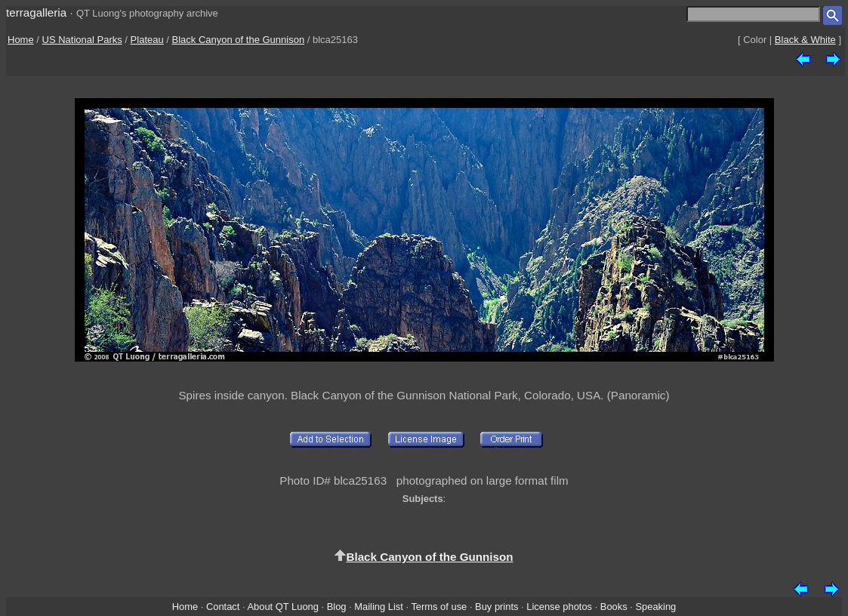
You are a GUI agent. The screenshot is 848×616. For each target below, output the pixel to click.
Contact (223, 607)
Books (614, 607)
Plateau (147, 40)
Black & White (805, 40)
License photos (559, 607)
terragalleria (36, 12)
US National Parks (82, 40)
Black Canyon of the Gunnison (239, 40)
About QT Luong (282, 607)
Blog (337, 607)
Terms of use (439, 607)
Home (21, 40)
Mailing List (379, 607)
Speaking (655, 607)
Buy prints (496, 607)
